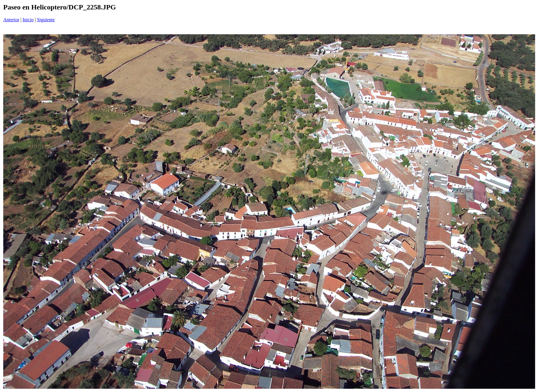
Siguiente (46, 20)
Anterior (11, 20)
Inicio (28, 20)
